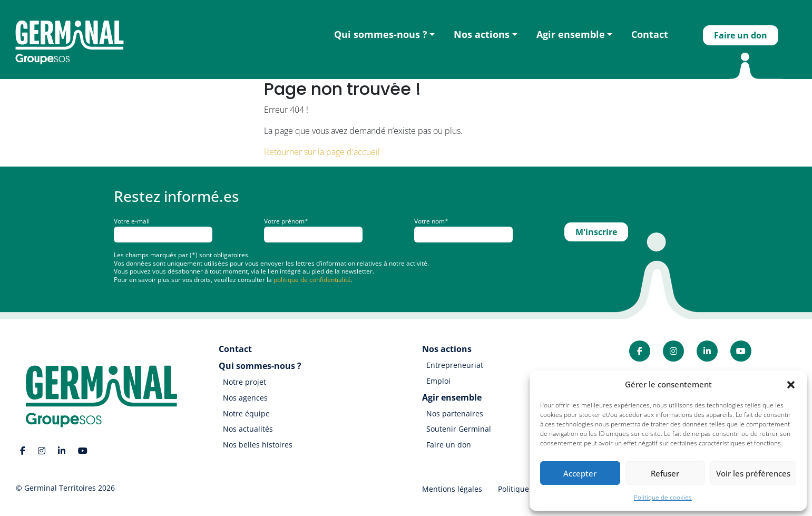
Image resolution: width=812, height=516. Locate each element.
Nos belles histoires (258, 445)
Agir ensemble (571, 34)
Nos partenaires (455, 413)
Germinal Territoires (60, 488)
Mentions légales (452, 489)
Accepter (580, 473)
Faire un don (741, 35)
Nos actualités (248, 429)
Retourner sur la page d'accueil (322, 152)
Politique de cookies (663, 497)
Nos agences (245, 398)
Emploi (438, 381)
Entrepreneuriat (455, 365)
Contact (650, 34)
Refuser (665, 473)
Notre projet (244, 382)
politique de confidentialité (312, 280)
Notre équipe (246, 413)
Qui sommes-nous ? (381, 34)
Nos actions (482, 34)
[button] (791, 384)
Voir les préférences (753, 473)
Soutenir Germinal (459, 429)
